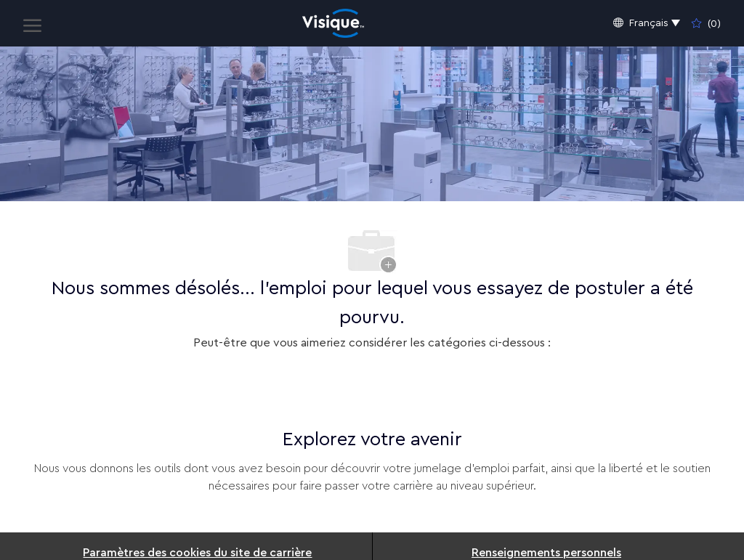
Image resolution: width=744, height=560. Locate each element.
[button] (647, 24)
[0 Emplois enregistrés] (706, 23)
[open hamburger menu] (32, 23)
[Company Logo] (333, 23)
